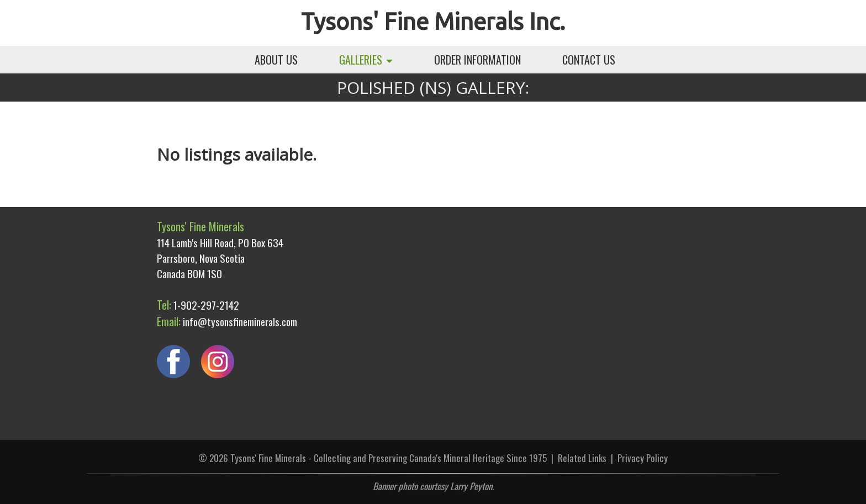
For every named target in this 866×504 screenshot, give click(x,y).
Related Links (582, 458)
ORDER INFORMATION (477, 60)
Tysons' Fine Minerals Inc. (433, 21)
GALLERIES (366, 60)
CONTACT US (589, 60)
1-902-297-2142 (206, 305)
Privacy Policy (643, 458)
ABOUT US (276, 60)
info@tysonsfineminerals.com (240, 321)
